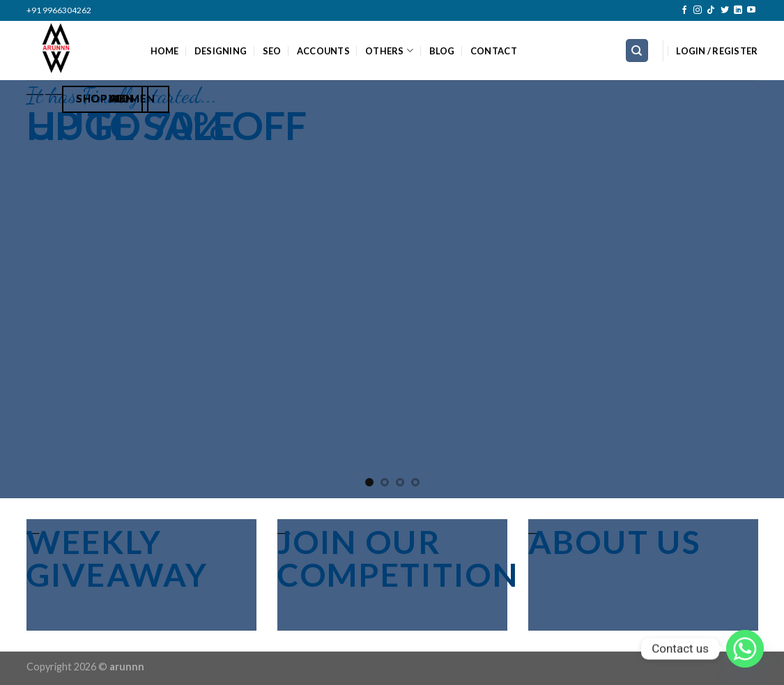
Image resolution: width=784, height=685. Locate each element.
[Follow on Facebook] (684, 10)
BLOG (442, 51)
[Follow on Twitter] (725, 10)
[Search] (637, 51)
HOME (165, 51)
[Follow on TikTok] (711, 10)
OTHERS (389, 51)
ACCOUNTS (323, 51)
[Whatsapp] (745, 649)
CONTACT (494, 51)
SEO (272, 51)
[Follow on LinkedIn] (738, 10)
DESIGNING (221, 51)
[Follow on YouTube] (751, 10)
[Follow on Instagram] (698, 10)
